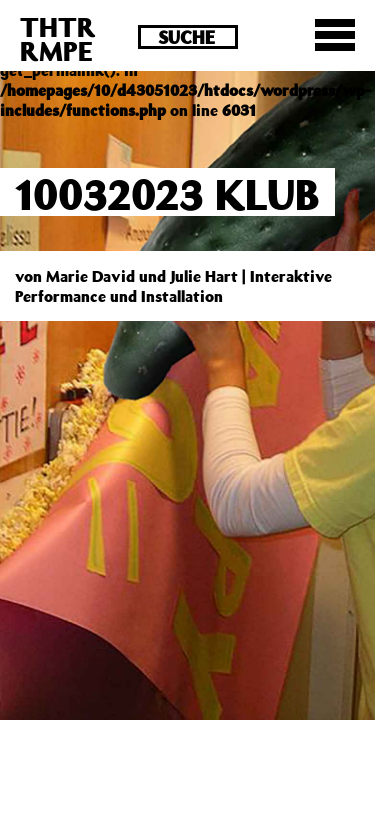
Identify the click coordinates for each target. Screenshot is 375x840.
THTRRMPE (58, 38)
